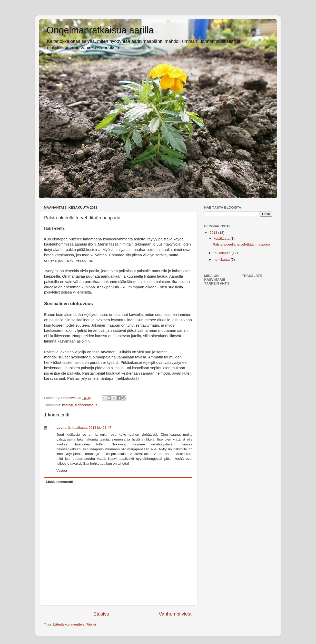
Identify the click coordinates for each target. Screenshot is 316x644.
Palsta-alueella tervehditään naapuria (241, 244)
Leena (61, 428)
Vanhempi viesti (176, 614)
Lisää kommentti (60, 482)
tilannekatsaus (86, 405)
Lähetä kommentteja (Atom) (75, 624)
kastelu (68, 405)
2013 (214, 233)
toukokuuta (223, 253)
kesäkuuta (222, 238)
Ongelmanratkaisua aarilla (100, 30)
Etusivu (101, 614)
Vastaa (62, 470)
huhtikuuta (222, 260)
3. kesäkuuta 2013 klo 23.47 (90, 428)
